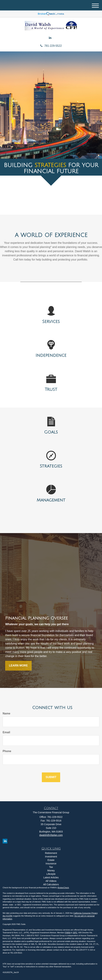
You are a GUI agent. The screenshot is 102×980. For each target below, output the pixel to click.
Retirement (51, 853)
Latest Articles (51, 877)
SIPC (75, 933)
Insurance (51, 864)
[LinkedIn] (50, 38)
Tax (51, 867)
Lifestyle (51, 874)
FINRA (68, 933)
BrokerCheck (63, 888)
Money (51, 870)
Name (6, 713)
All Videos (51, 881)
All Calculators (51, 884)
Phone (7, 751)
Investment (51, 857)
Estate (51, 860)
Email (6, 732)
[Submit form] (51, 777)
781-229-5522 (51, 46)
